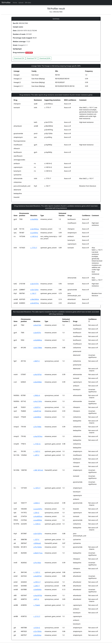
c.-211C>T (37, 616)
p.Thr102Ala (38, 547)
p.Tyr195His (38, 631)
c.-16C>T (33, 293)
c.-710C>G (37, 444)
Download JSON (45, 58)
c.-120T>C (37, 572)
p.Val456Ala (37, 590)
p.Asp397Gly (38, 595)
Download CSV (19, 58)
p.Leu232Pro (38, 509)
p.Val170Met (38, 348)
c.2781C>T (37, 582)
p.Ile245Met (38, 382)
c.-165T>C (37, 451)
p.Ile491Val (37, 411)
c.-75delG (37, 605)
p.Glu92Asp (37, 635)
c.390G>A (37, 395)
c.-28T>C (36, 455)
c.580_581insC (38, 470)
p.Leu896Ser (38, 520)
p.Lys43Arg (34, 233)
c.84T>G (36, 599)
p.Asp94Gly (34, 219)
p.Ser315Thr (35, 284)
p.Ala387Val (38, 576)
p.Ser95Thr (37, 333)
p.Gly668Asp (38, 340)
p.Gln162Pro (38, 534)
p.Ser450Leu (35, 229)
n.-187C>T (37, 488)
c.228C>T (37, 586)
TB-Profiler (6, 3)
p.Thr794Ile (37, 427)
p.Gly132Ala (34, 290)
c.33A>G (36, 513)
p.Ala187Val (38, 374)
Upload (21, 3)
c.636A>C (37, 503)
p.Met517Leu (38, 553)
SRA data (28, 3)
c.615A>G (37, 628)
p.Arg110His (38, 401)
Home (15, 3)
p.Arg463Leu (38, 516)
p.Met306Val (35, 299)
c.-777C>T (34, 248)
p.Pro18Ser (37, 563)
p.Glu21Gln (37, 325)
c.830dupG (37, 543)
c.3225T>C (37, 407)
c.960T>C (37, 361)
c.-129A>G (37, 524)
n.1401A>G (34, 236)
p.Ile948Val (37, 417)
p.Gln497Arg (35, 303)
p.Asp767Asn (38, 436)
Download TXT (32, 58)
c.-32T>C (36, 540)
